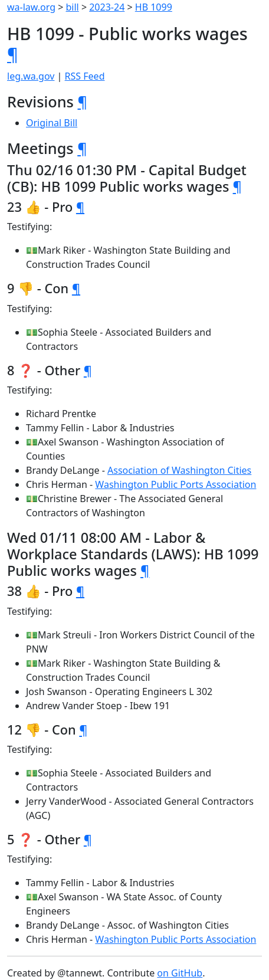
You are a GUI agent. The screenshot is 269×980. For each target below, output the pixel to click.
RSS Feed (85, 76)
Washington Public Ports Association (175, 484)
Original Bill (52, 123)
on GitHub (180, 973)
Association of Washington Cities (179, 470)
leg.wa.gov (31, 76)
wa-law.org (31, 7)
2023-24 (107, 7)
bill (73, 7)
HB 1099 (154, 7)
